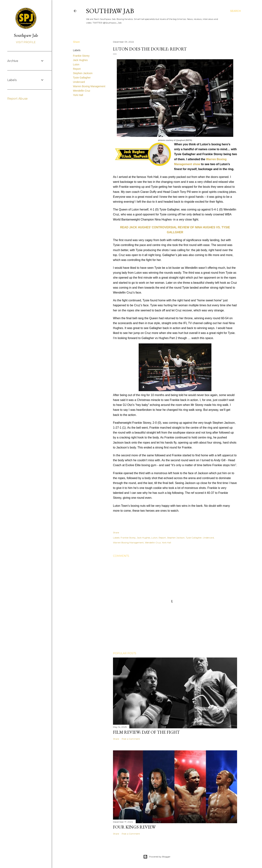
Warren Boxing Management (89, 86)
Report (77, 69)
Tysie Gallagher (82, 78)
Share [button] (76, 42)
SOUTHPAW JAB (110, 11)
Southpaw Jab (26, 35)
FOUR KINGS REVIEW (134, 827)
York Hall (78, 95)
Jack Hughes (80, 60)
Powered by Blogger (157, 857)
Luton (76, 64)
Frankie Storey (81, 56)
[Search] (235, 11)
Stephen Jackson (83, 73)
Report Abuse (17, 99)
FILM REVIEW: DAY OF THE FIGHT (146, 732)
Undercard (79, 82)
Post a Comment (131, 739)
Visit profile (26, 42)
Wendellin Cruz (82, 91)
